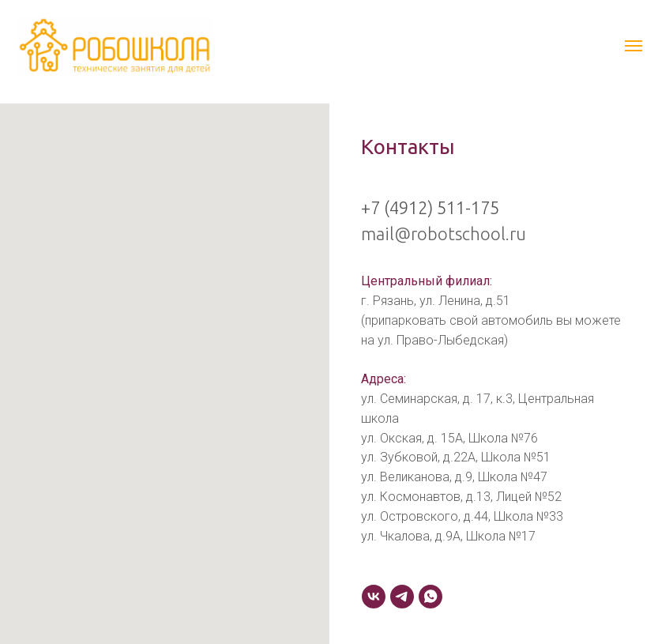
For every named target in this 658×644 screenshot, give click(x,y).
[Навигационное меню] (634, 46)
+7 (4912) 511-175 (430, 207)
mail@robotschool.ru (444, 233)
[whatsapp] (431, 597)
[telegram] (402, 597)
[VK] (374, 597)
